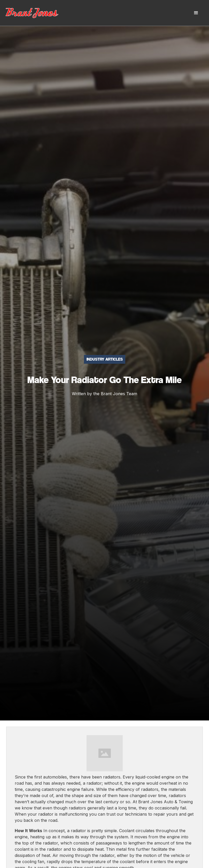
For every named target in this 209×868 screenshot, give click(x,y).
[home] (37, 13)
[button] (196, 13)
